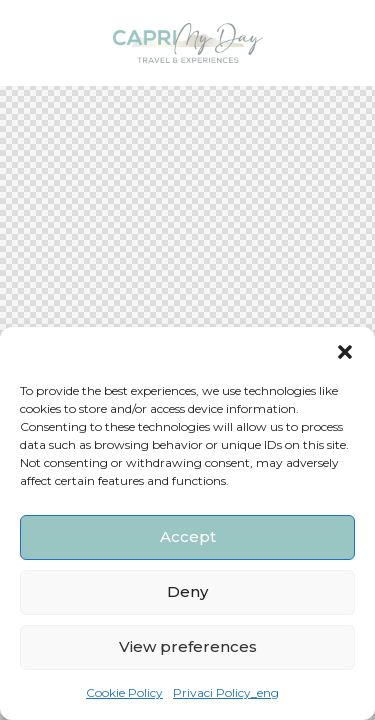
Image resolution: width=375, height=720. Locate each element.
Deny (187, 591)
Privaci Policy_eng (226, 692)
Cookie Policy (124, 692)
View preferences (188, 646)
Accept (188, 536)
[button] (345, 352)
